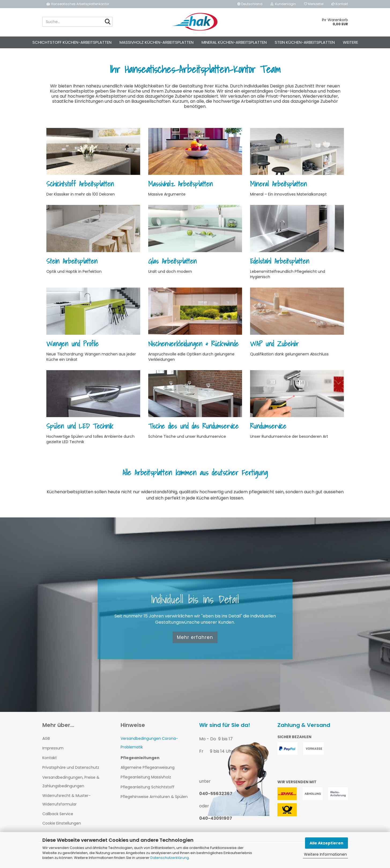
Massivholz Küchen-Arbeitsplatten (157, 42)
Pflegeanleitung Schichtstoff (148, 792)
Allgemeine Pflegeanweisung (148, 772)
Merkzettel (314, 4)
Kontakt (340, 4)
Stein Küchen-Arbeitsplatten (305, 42)
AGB (46, 743)
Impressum (53, 753)
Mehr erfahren (195, 642)
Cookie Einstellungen (62, 828)
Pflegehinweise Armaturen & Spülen (154, 801)
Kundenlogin (283, 4)
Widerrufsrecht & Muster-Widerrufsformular (66, 805)
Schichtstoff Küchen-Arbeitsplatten (72, 42)
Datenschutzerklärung (170, 858)
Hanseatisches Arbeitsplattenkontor (78, 4)
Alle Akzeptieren (326, 843)
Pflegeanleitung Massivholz (146, 782)
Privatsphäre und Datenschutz (71, 772)
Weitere (350, 42)
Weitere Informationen (325, 854)
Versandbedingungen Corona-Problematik (149, 748)
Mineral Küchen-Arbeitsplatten (234, 42)
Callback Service (58, 819)
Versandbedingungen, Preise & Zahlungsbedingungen (71, 786)
